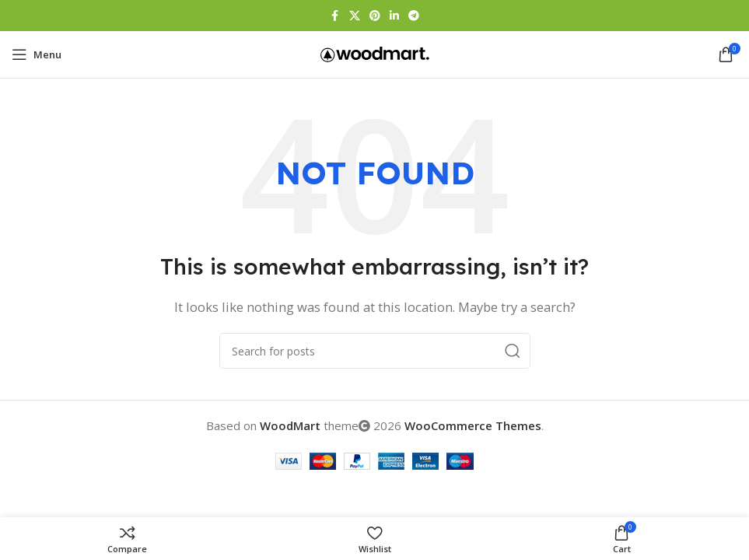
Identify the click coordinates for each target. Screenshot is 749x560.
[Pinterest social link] (375, 16)
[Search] (375, 351)
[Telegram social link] (414, 16)
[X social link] (355, 16)
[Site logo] (375, 53)
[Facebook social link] (335, 16)
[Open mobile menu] (37, 54)
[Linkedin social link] (394, 16)
